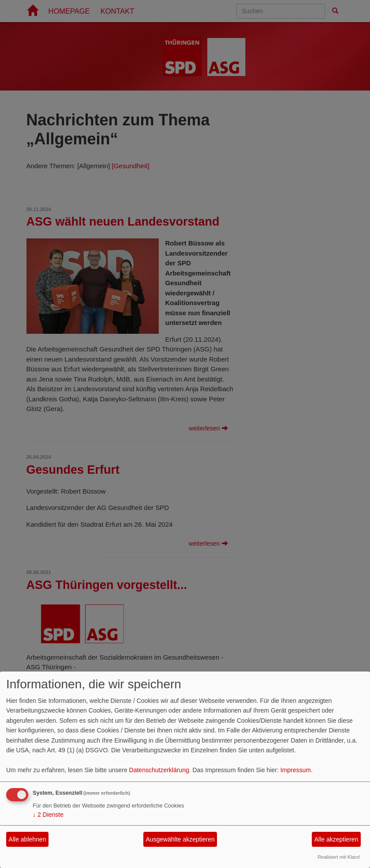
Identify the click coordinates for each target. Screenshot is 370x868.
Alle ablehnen (28, 839)
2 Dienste (48, 815)
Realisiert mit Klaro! (339, 857)
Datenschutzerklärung (159, 770)
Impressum (296, 770)
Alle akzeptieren (336, 839)
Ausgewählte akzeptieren (180, 839)
